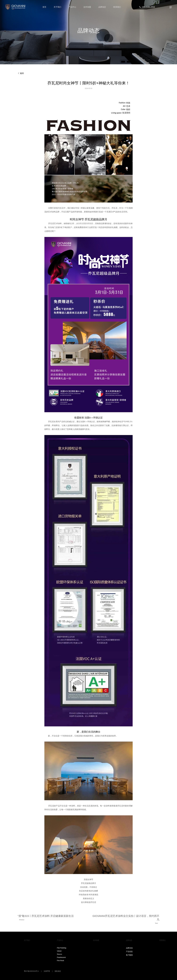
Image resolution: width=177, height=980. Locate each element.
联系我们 (117, 7)
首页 (44, 7)
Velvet (59, 951)
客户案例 (129, 955)
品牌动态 (102, 7)
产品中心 (72, 7)
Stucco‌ (59, 954)
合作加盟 (87, 7)
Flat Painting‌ (62, 948)
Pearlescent (61, 957)
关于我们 (57, 7)
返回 (21, 73)
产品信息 (129, 951)
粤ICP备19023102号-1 (31, 971)
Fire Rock (60, 961)
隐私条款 (58, 971)
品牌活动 (129, 948)
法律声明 (47, 971)
